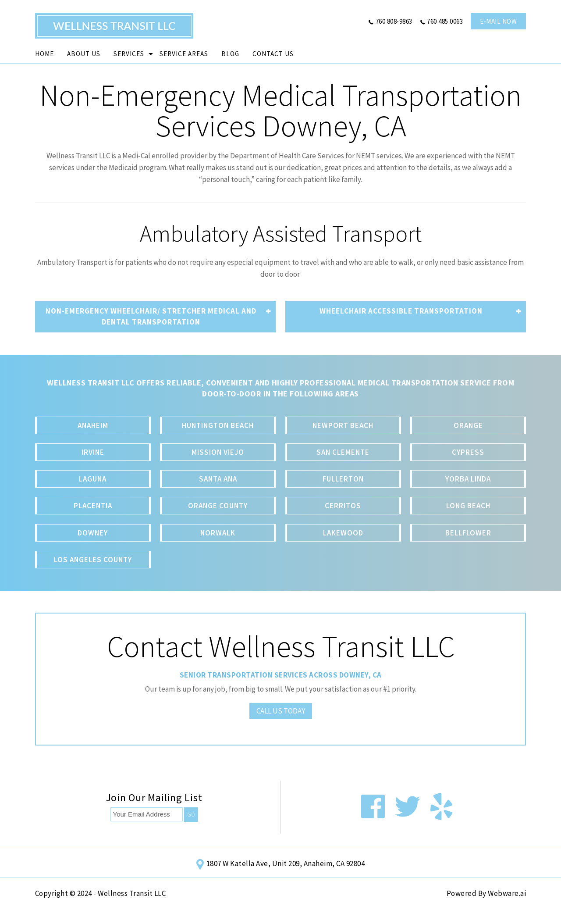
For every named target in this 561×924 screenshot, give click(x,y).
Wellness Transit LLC (132, 893)
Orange (468, 425)
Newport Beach (343, 425)
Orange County (218, 506)
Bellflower (468, 533)
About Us (84, 54)
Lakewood (343, 533)
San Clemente (343, 452)
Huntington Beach (218, 425)
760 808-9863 (394, 21)
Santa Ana (218, 479)
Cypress (468, 452)
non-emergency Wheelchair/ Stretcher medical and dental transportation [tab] (158, 316)
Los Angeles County (93, 560)
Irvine (93, 452)
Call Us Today (281, 711)
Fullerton (343, 479)
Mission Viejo (218, 452)
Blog (230, 54)
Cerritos (343, 506)
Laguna (93, 479)
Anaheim (93, 425)
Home (44, 54)
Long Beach (468, 506)
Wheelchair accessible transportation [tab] (420, 311)
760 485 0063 (445, 21)
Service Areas (184, 54)
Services (129, 54)
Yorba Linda (468, 479)
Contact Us (273, 54)
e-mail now (498, 21)
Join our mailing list (154, 798)
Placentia (93, 506)
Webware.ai (507, 893)
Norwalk (218, 533)
